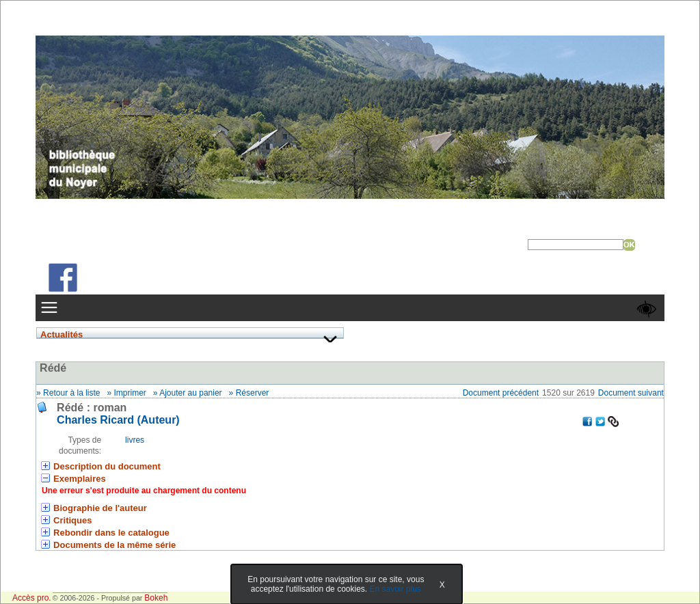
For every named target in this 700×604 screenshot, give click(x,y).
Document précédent (501, 393)
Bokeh (156, 598)
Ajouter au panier (190, 393)
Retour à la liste (71, 393)
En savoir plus (395, 589)
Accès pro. (32, 598)
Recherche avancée (566, 256)
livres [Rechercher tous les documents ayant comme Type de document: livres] (135, 440)
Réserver (253, 393)
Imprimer (130, 393)
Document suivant (631, 393)
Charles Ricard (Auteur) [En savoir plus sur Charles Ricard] (118, 420)
